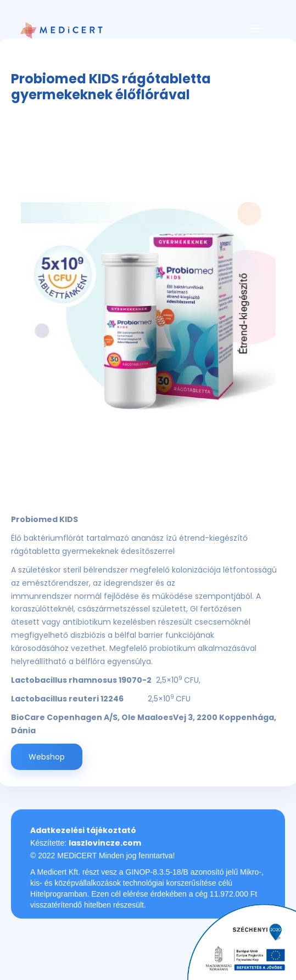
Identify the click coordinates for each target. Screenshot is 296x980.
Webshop (47, 757)
